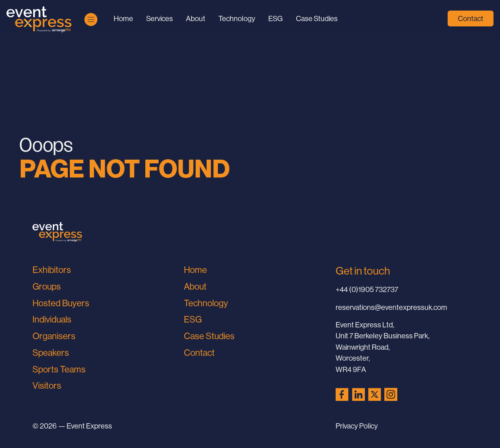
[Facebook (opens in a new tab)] (342, 394)
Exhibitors (52, 270)
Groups (47, 287)
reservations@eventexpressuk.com (391, 307)
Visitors (47, 386)
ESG (276, 18)
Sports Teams (59, 369)
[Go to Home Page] (39, 19)
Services (159, 18)
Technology (237, 18)
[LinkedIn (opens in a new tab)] (358, 394)
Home (123, 18)
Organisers (54, 336)
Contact (471, 18)
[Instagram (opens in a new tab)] (391, 394)
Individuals (52, 319)
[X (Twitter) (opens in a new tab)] (375, 394)
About (196, 18)
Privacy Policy (357, 426)
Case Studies (317, 18)
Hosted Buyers (61, 303)
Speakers (51, 353)
